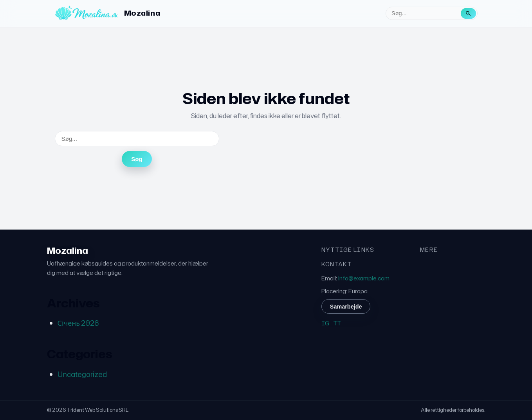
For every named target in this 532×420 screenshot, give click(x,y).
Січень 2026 (78, 323)
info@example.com (364, 278)
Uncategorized (82, 374)
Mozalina (142, 13)
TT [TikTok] (337, 323)
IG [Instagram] (325, 323)
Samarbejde (346, 307)
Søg (137, 159)
